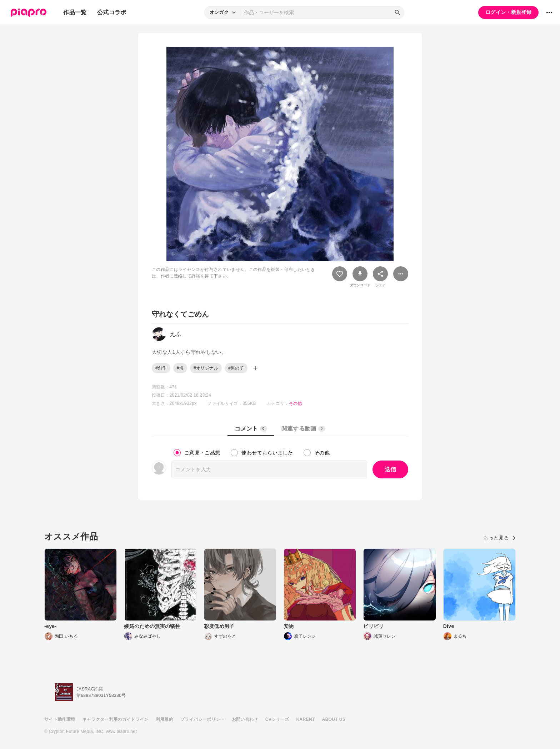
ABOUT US (334, 719)
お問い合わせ (245, 719)
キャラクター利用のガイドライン (115, 719)
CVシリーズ (277, 719)
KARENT (306, 719)
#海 (180, 368)
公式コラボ (112, 12)
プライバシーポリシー (202, 719)
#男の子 (236, 368)
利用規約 (164, 719)
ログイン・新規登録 (508, 12)
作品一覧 (75, 12)
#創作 (161, 368)
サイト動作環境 (60, 719)
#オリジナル (206, 368)
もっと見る (499, 538)
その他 (296, 403)
